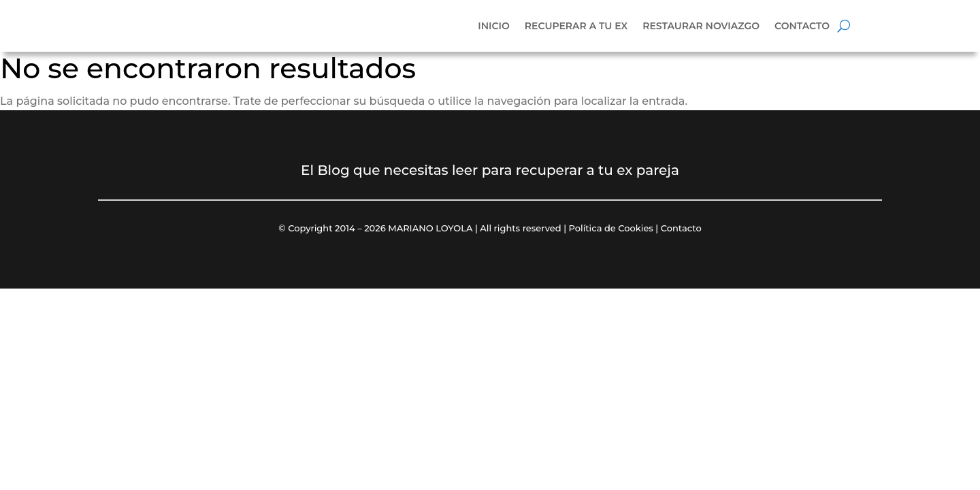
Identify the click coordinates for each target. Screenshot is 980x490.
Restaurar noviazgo (701, 26)
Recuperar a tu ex (576, 26)
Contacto (802, 26)
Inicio (494, 26)
